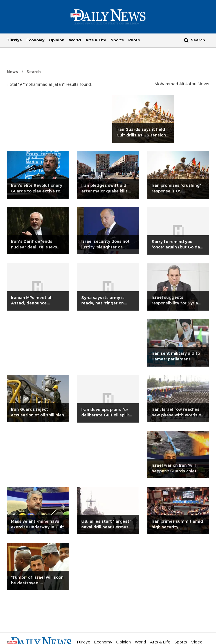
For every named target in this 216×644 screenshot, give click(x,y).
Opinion (57, 40)
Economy (35, 40)
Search (34, 72)
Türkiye (14, 40)
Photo (134, 40)
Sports (117, 40)
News (12, 72)
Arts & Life (96, 40)
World (75, 40)
